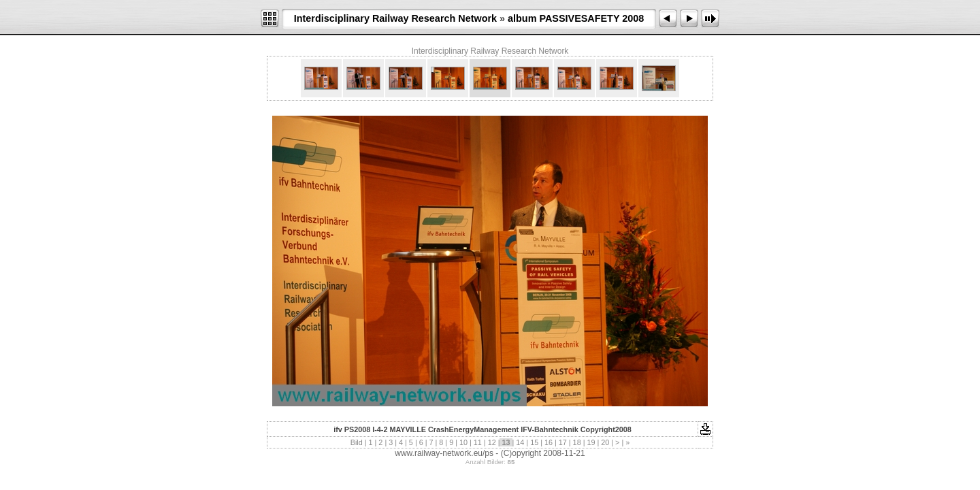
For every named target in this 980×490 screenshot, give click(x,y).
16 (549, 442)
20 (605, 442)
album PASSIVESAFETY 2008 (576, 18)
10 (463, 442)
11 (478, 442)
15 (534, 442)
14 (520, 442)
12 (492, 442)
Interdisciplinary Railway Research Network (395, 18)
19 (591, 442)
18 (577, 442)
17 (563, 442)
